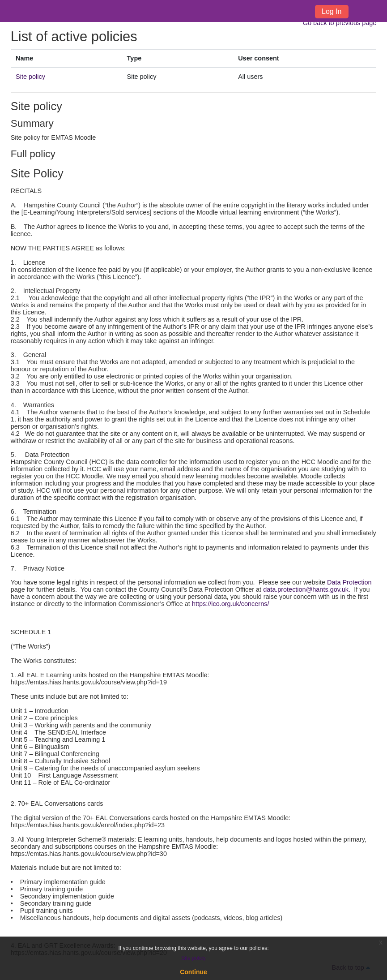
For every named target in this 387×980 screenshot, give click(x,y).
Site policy (30, 77)
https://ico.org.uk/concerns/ (231, 604)
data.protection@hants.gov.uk (306, 589)
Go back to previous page (340, 23)
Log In (332, 11)
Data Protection (349, 582)
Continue (193, 972)
